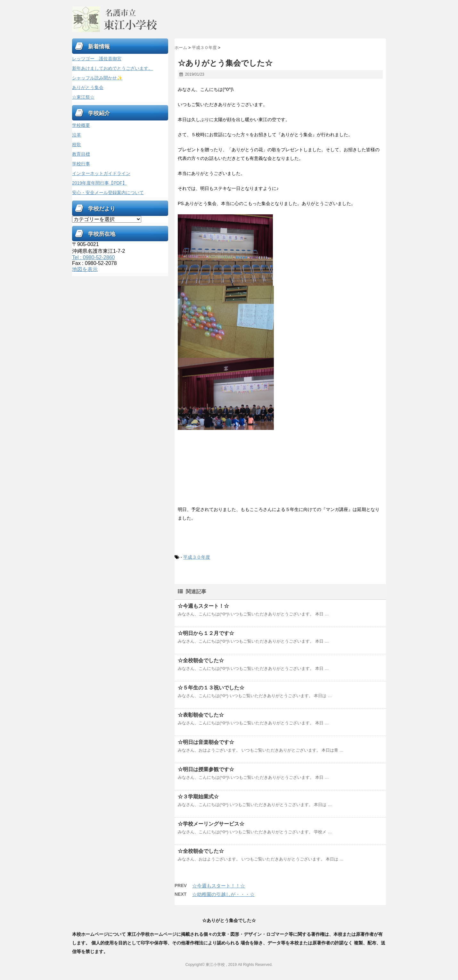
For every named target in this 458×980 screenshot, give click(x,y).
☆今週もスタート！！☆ (219, 886)
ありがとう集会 (88, 87)
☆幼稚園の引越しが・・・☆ (223, 894)
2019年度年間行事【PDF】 (99, 183)
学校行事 (81, 164)
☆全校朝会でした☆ (201, 660)
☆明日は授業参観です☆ (206, 769)
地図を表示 (85, 269)
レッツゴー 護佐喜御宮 (97, 59)
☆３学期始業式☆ (198, 797)
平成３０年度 (197, 557)
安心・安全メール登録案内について (108, 193)
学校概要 (81, 125)
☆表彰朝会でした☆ (201, 715)
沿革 (77, 135)
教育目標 (81, 154)
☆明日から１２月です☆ (206, 633)
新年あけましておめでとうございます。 (112, 68)
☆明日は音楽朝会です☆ (206, 742)
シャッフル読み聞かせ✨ (97, 78)
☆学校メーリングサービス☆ (211, 824)
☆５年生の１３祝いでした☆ (211, 688)
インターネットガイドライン (101, 173)
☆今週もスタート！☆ (203, 606)
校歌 (77, 144)
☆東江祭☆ (83, 97)
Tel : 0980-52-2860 (93, 257)
